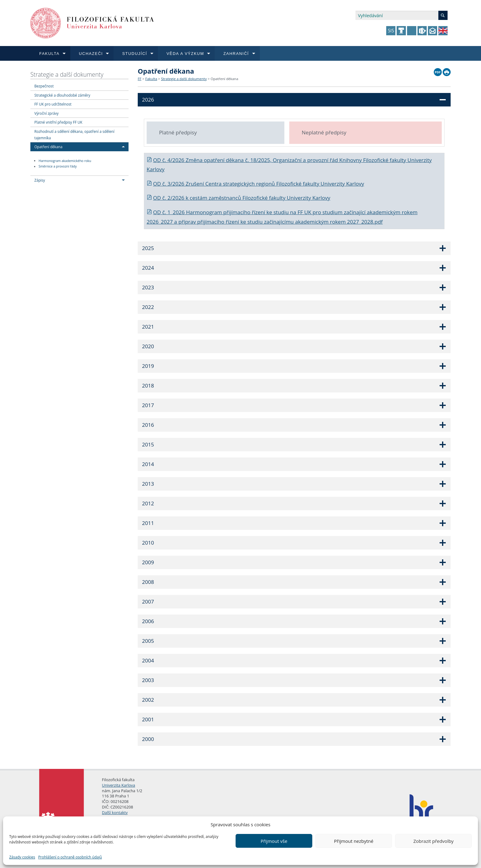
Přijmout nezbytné (354, 841)
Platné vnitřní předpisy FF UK (58, 122)
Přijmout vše (274, 841)
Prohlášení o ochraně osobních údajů (70, 857)
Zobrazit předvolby (433, 841)
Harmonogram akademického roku (65, 161)
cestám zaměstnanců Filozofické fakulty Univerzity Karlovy (260, 198)
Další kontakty (115, 812)
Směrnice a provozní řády (58, 167)
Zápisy (40, 180)
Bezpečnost (44, 86)
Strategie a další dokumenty (67, 74)
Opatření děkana (48, 147)
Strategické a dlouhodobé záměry (62, 95)
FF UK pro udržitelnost (53, 104)
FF (140, 79)
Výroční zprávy (46, 113)
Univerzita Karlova (118, 785)
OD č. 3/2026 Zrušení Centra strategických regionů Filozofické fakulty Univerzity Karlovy (255, 184)
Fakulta (151, 79)
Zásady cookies (22, 857)
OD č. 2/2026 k (168, 198)
